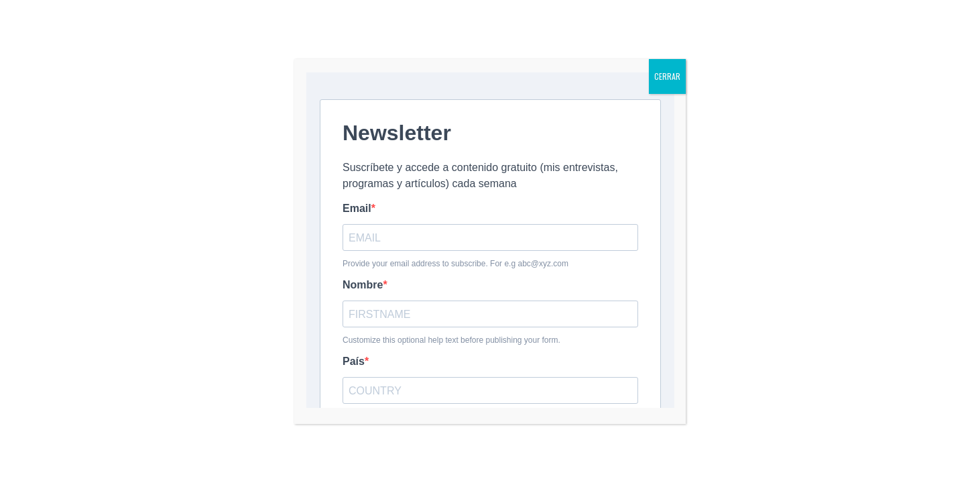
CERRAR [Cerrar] (667, 76)
